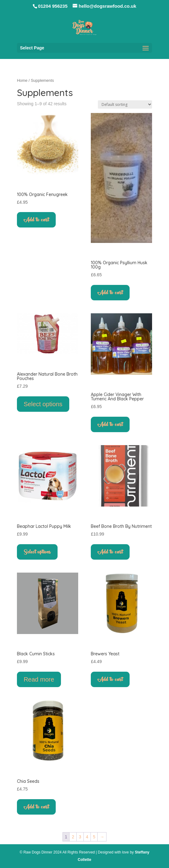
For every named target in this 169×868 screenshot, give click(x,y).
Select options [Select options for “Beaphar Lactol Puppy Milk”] (37, 552)
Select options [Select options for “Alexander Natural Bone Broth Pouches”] (43, 404)
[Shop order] (125, 104)
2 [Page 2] (73, 837)
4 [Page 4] (87, 837)
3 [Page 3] (80, 837)
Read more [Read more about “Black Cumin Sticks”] (39, 679)
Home (22, 80)
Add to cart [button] (36, 220)
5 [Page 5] (94, 837)
